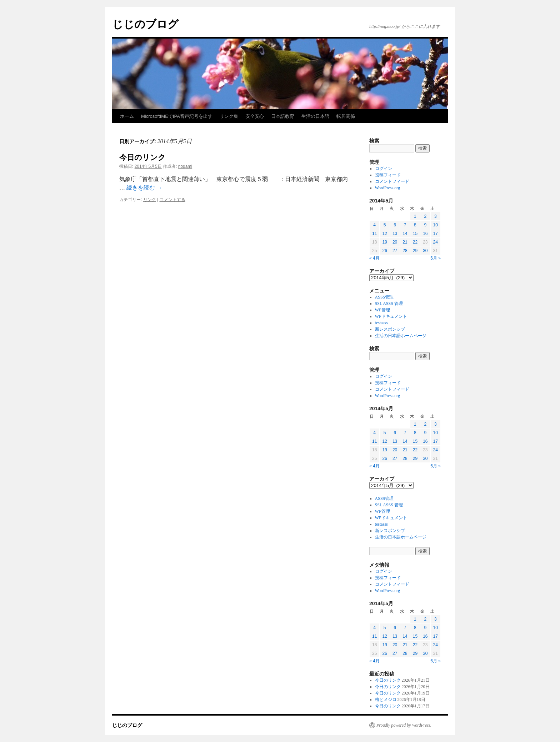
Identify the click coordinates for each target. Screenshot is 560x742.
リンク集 (229, 116)
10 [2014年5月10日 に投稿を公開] (436, 225)
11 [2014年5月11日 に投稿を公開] (374, 234)
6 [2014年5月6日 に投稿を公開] (395, 225)
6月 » (436, 258)
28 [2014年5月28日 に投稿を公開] (405, 251)
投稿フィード (388, 175)
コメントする (172, 200)
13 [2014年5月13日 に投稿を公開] (395, 234)
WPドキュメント (391, 316)
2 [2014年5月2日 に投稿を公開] (425, 216)
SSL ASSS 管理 (389, 304)
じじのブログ (145, 24)
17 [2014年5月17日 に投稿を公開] (436, 234)
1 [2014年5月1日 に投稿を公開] (415, 216)
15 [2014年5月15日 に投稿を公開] (415, 234)
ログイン (384, 169)
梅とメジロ (386, 700)
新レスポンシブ (390, 329)
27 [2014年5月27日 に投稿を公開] (395, 251)
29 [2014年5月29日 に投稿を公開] (415, 251)
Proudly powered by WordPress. (404, 725)
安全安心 (255, 116)
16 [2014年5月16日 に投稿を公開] (425, 234)
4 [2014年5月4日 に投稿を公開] (374, 225)
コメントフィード (392, 181)
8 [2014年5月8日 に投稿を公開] (415, 225)
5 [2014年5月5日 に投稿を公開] (385, 225)
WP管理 (382, 310)
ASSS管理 (384, 297)
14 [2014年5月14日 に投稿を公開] (405, 234)
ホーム (127, 116)
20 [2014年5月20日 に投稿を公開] (395, 242)
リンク (150, 200)
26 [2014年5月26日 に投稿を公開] (384, 251)
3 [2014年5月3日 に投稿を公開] (436, 216)
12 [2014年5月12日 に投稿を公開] (384, 234)
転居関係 (346, 116)
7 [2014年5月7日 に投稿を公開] (405, 225)
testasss (381, 323)
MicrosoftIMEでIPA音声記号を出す (177, 116)
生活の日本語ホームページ (401, 336)
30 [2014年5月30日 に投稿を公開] (425, 251)
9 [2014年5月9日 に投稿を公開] (425, 225)
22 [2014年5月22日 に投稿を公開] (415, 242)
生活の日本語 (315, 116)
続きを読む (144, 188)
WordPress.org (387, 188)
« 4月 (374, 258)
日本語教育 (283, 116)
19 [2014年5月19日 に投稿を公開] (384, 242)
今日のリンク (142, 157)
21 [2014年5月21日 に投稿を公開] (405, 242)
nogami (185, 166)
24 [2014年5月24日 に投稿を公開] (436, 242)
